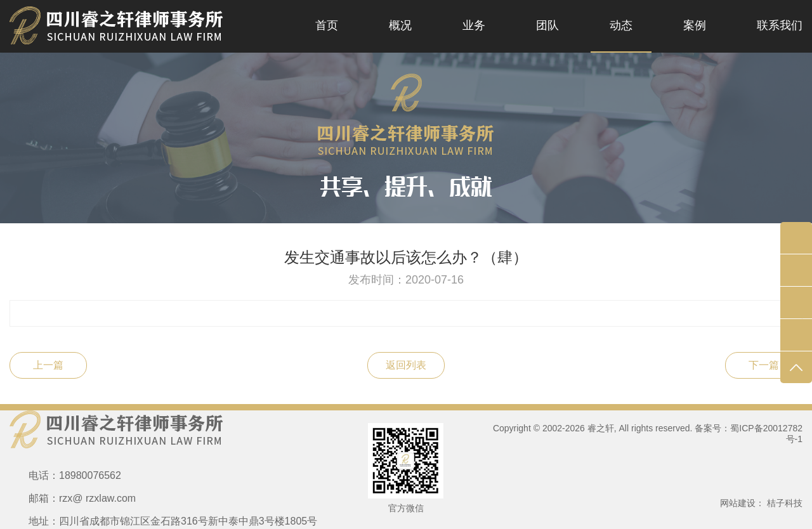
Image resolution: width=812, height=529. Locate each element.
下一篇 (764, 365)
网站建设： (742, 503)
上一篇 (48, 365)
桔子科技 (785, 503)
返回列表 (406, 365)
